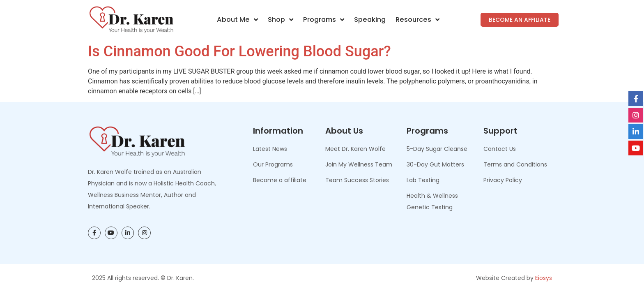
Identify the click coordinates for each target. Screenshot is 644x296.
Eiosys (544, 278)
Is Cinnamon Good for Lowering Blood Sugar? (239, 51)
